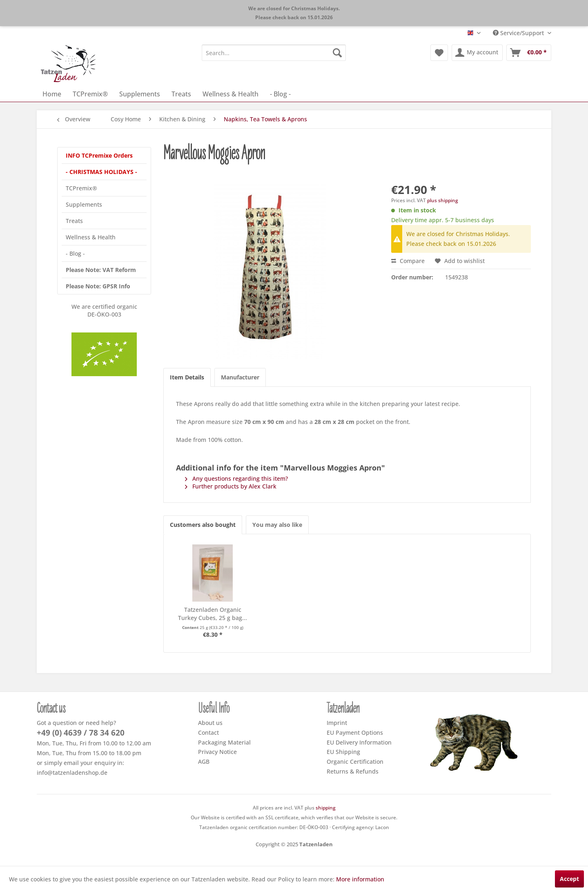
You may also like (277, 525)
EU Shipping (343, 752)
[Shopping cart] (529, 53)
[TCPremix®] (90, 94)
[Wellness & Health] (231, 94)
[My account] (477, 53)
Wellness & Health (91, 237)
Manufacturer (240, 377)
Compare (408, 261)
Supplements (84, 204)
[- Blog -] (280, 94)
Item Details (187, 377)
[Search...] (274, 53)
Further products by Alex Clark (231, 486)
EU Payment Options (355, 733)
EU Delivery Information (359, 742)
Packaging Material (224, 742)
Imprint (337, 723)
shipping (326, 808)
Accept (569, 879)
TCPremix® (81, 188)
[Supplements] (140, 94)
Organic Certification (355, 762)
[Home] (52, 94)
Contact (208, 733)
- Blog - (75, 253)
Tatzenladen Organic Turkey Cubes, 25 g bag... (213, 614)
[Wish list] (439, 53)
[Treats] (181, 94)
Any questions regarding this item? (236, 478)
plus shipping (443, 200)
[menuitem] (274, 53)
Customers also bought (203, 525)
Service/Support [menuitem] (519, 33)
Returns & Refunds (353, 771)
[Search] (337, 53)
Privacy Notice (217, 752)
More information (360, 879)
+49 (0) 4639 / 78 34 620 (81, 733)
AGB (204, 762)
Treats (74, 221)
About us (210, 723)
